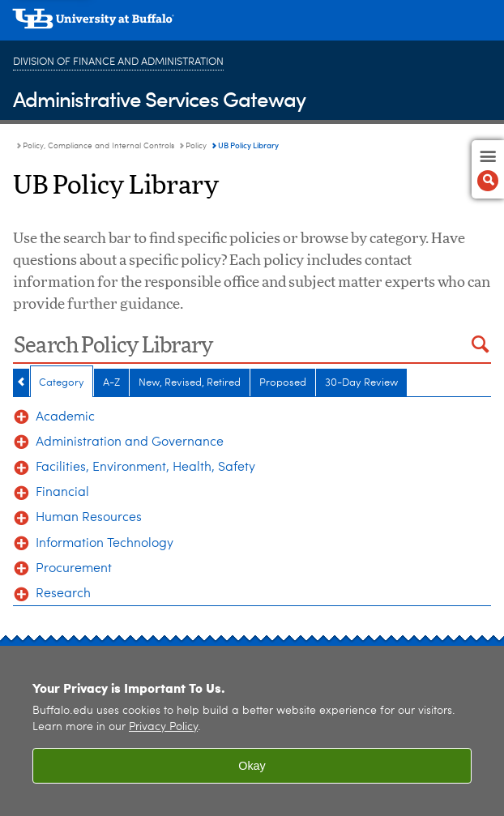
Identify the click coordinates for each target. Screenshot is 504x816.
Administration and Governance (130, 442)
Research (63, 594)
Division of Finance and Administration (118, 62)
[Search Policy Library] (235, 347)
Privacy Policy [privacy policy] (163, 727)
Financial (62, 493)
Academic (65, 417)
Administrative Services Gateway (159, 98)
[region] (252, 731)
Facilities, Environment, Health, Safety (145, 468)
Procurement (74, 569)
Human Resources (89, 518)
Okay (252, 766)
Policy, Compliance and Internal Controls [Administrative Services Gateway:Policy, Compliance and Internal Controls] (98, 146)
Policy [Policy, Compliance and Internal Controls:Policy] (196, 146)
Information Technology (105, 544)
